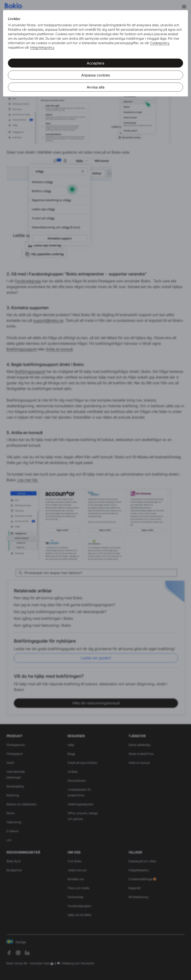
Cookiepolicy (160, 43)
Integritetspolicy (42, 47)
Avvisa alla (96, 87)
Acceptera (95, 63)
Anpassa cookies (96, 75)
